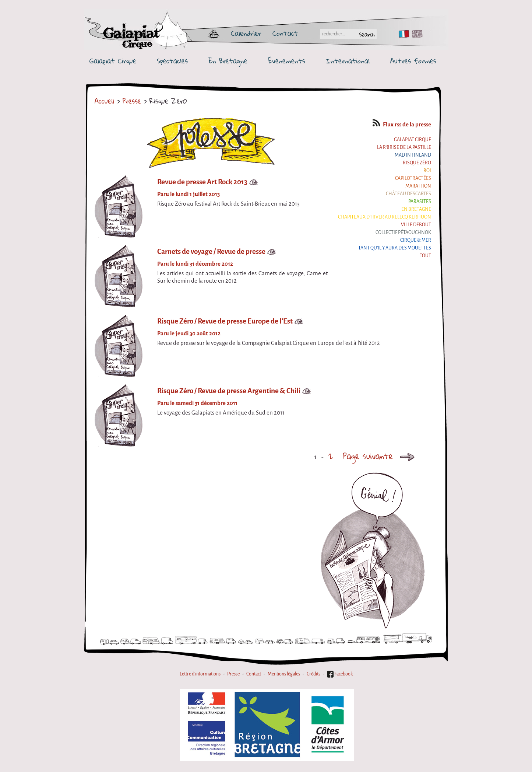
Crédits (313, 674)
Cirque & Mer (416, 240)
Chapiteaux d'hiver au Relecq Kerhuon (385, 217)
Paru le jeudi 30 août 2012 (189, 333)
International (348, 61)
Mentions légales (284, 674)
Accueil (104, 101)
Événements (287, 61)
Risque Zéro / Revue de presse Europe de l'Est (225, 321)
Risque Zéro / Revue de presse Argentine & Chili (229, 391)
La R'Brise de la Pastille (404, 147)
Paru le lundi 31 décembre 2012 (195, 264)
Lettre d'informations (200, 674)
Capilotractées (413, 178)
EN (416, 34)
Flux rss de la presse (402, 125)
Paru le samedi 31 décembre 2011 (197, 403)
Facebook (340, 674)
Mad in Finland (413, 155)
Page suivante (381, 456)
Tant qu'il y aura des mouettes (395, 248)
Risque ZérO (417, 163)
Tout (425, 256)
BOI (427, 171)
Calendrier (246, 33)
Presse (132, 101)
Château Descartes (408, 194)
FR (402, 34)
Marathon (418, 186)
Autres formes (413, 61)
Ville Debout (416, 225)
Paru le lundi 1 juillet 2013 (189, 194)
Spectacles (172, 61)
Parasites (420, 202)
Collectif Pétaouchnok (403, 233)
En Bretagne (228, 61)
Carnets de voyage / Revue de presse (211, 251)
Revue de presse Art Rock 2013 (202, 182)
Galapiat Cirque (113, 61)
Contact (285, 33)
